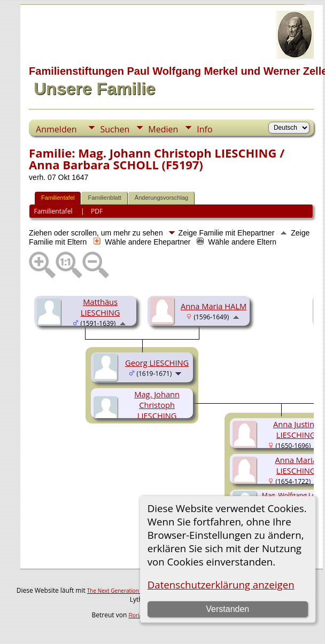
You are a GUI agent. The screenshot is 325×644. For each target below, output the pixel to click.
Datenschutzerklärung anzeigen (221, 584)
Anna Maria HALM (214, 306)
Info (204, 129)
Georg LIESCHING (157, 363)
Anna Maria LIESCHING (296, 465)
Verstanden (227, 609)
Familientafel (58, 198)
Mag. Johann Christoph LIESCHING (157, 405)
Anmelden (56, 129)
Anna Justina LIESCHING (296, 429)
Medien (163, 129)
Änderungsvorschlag (161, 198)
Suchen (115, 129)
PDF (97, 211)
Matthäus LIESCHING (100, 307)
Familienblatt (104, 198)
